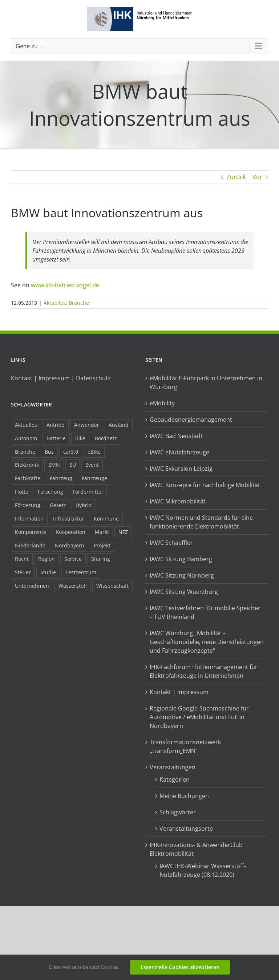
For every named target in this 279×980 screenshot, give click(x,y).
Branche (79, 303)
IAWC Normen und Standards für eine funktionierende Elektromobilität (201, 522)
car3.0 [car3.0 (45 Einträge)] (71, 452)
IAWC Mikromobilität (178, 501)
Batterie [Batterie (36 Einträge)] (56, 438)
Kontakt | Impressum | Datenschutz (61, 378)
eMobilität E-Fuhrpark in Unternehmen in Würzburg (206, 382)
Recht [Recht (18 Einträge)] (22, 559)
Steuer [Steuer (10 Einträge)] (23, 572)
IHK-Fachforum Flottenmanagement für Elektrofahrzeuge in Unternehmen (204, 671)
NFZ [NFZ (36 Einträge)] (123, 532)
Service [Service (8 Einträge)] (73, 559)
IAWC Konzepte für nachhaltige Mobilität (205, 485)
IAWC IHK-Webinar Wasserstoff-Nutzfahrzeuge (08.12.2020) (203, 870)
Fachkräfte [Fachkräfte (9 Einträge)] (28, 478)
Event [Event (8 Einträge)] (92, 465)
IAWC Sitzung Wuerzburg (184, 592)
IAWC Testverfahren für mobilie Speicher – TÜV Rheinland (205, 612)
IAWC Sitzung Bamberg (181, 559)
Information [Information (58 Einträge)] (29, 519)
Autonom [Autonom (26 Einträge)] (26, 438)
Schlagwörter (178, 812)
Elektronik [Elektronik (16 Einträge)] (27, 465)
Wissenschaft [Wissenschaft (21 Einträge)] (112, 586)
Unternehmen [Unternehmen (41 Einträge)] (32, 586)
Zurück (236, 177)
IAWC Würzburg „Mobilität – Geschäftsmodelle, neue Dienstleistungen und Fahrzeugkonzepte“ (207, 642)
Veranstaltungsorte (186, 829)
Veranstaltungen (173, 767)
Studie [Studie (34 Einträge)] (48, 572)
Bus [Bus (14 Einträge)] (49, 452)
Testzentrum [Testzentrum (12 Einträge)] (81, 572)
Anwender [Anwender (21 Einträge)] (87, 425)
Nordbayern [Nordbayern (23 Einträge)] (70, 545)
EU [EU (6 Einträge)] (73, 465)
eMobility (162, 403)
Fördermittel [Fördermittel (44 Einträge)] (88, 492)
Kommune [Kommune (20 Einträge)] (106, 519)
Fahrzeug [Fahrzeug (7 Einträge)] (61, 478)
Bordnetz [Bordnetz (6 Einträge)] (106, 438)
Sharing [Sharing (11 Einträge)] (101, 559)
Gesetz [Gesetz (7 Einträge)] (58, 505)
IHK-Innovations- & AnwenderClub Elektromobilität (196, 849)
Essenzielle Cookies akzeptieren (180, 967)
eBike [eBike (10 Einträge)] (94, 452)
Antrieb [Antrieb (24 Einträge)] (56, 425)
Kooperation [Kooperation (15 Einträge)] (70, 532)
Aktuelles (55, 303)
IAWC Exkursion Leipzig (181, 469)
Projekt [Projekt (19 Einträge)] (102, 545)
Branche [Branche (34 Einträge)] (25, 452)
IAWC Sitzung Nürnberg (182, 575)
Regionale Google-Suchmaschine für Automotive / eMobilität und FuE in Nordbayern (199, 717)
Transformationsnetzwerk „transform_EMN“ (185, 746)
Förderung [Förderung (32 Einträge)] (28, 505)
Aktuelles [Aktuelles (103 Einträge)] (26, 425)
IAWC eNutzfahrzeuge (179, 452)
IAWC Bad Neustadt (176, 436)
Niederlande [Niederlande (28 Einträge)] (30, 545)
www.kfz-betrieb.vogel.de (65, 285)
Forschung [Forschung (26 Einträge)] (50, 492)
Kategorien (175, 779)
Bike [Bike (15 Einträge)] (80, 438)
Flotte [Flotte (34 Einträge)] (22, 492)
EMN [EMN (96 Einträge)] (54, 465)
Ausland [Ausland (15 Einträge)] (119, 425)
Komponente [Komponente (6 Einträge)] (31, 532)
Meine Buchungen (184, 796)
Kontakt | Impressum (179, 692)
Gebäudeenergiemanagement (191, 420)
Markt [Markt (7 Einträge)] (102, 532)
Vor (257, 177)
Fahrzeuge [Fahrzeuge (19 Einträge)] (94, 478)
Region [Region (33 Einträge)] (46, 559)
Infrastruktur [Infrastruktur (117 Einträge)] (69, 519)
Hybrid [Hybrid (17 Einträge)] (84, 505)
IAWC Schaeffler (171, 543)
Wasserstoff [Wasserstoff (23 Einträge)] (73, 586)
